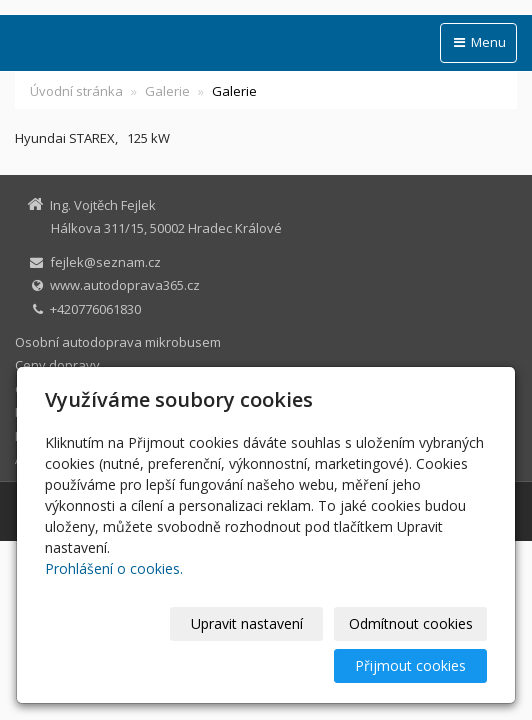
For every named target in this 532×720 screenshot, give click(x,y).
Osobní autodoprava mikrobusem (118, 342)
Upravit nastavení (247, 623)
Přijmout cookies (410, 665)
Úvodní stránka (76, 91)
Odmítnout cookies (411, 623)
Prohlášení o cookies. (114, 568)
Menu (478, 42)
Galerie (167, 91)
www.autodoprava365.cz (125, 285)
